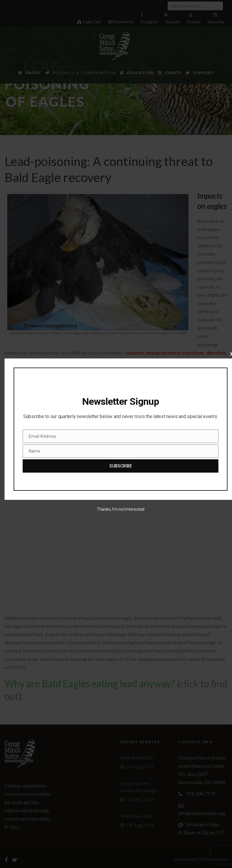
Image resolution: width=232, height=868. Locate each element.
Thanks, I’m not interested (121, 509)
